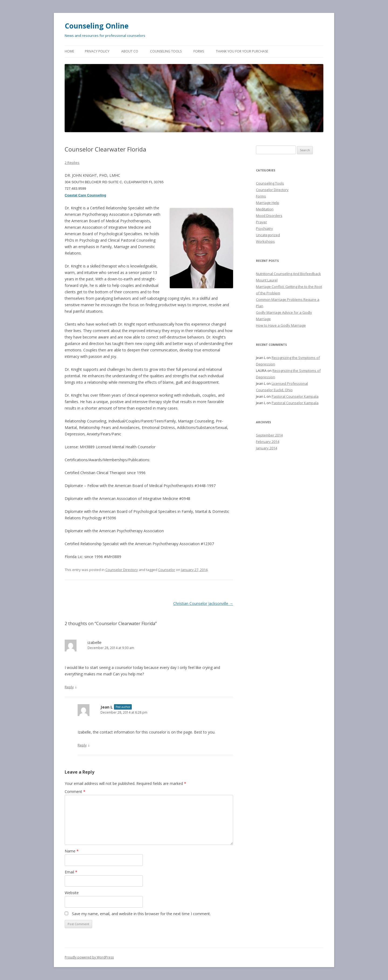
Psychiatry (264, 228)
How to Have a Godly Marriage (281, 325)
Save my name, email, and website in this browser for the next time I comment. (141, 914)
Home (69, 51)
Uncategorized (268, 235)
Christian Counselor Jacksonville (203, 603)
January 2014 (266, 448)
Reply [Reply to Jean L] (82, 745)
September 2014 (269, 435)
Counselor (167, 570)
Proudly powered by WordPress (89, 957)
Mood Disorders (269, 216)
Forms (199, 51)
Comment (75, 792)
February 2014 (268, 442)
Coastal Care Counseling (85, 195)
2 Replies (72, 163)
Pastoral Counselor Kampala (295, 396)
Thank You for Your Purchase (242, 51)
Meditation (265, 209)
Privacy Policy (97, 51)
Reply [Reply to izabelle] (69, 687)
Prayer (261, 222)
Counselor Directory (122, 570)
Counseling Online (97, 26)
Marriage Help (268, 203)
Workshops (265, 241)
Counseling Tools (166, 51)
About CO (130, 51)
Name (72, 851)
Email (71, 872)
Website (72, 893)
